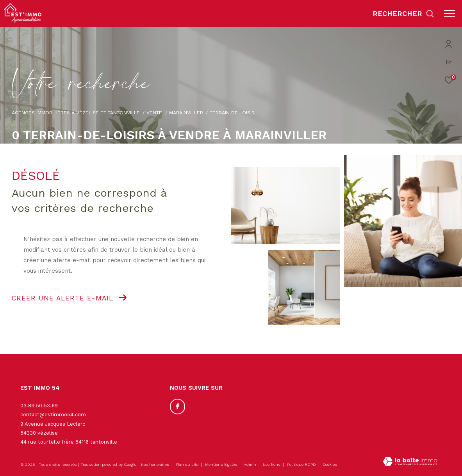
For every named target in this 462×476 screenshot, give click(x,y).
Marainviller (186, 113)
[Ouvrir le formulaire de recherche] (403, 14)
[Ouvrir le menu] (450, 14)
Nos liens (272, 464)
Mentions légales (222, 464)
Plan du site (188, 464)
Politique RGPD (301, 464)
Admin (251, 464)
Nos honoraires (155, 464)
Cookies (330, 464)
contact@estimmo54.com (53, 415)
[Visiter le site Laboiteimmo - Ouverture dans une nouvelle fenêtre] (410, 462)
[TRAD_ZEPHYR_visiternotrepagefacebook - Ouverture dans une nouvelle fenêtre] (178, 407)
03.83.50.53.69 (39, 406)
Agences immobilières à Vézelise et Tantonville (76, 113)
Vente (154, 113)
